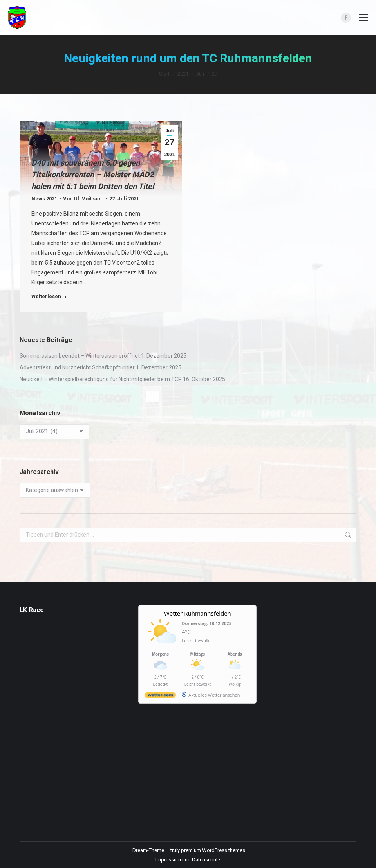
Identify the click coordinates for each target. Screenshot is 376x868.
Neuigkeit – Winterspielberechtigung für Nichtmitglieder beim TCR (101, 379)
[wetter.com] (160, 696)
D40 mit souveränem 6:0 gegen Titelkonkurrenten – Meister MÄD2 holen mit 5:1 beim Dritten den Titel (93, 175)
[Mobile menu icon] (363, 18)
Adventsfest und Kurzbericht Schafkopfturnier (77, 367)
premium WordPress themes (213, 850)
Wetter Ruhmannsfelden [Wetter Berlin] (198, 613)
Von (83, 199)
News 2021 (44, 199)
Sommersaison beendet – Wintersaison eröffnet (80, 356)
